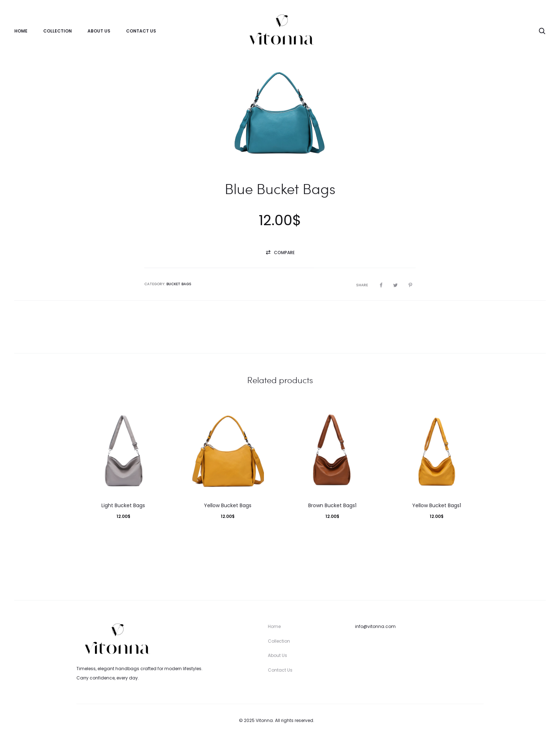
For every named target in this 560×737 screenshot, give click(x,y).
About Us (99, 31)
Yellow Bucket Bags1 (437, 506)
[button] (280, 253)
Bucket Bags (179, 284)
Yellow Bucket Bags (228, 506)
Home (21, 31)
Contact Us (141, 31)
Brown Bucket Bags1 (332, 506)
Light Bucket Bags (123, 506)
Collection (57, 31)
